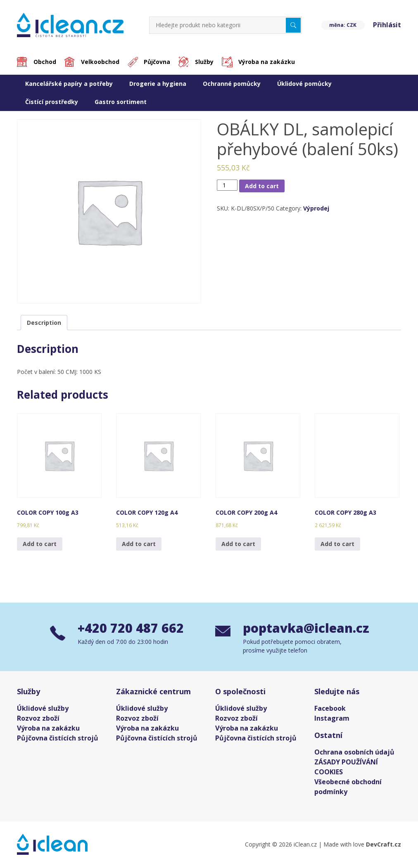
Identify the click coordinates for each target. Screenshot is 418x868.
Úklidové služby (43, 709)
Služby (205, 62)
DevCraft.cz (384, 845)
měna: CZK (343, 25)
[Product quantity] (227, 185)
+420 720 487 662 (131, 628)
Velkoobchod (100, 62)
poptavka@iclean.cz (305, 628)
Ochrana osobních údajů (354, 752)
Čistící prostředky (52, 102)
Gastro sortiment (121, 102)
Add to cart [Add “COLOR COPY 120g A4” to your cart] (139, 544)
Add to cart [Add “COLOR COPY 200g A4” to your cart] (238, 544)
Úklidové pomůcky (304, 84)
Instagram (332, 719)
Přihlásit (387, 25)
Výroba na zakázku (267, 62)
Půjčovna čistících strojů (58, 738)
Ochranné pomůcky (232, 84)
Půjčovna (157, 62)
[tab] (44, 323)
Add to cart (262, 186)
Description (44, 323)
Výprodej (316, 209)
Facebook (330, 709)
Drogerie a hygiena (158, 84)
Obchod (45, 62)
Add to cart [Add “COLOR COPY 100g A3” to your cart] (40, 544)
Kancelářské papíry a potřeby (69, 84)
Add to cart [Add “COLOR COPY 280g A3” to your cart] (337, 544)
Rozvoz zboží (38, 719)
